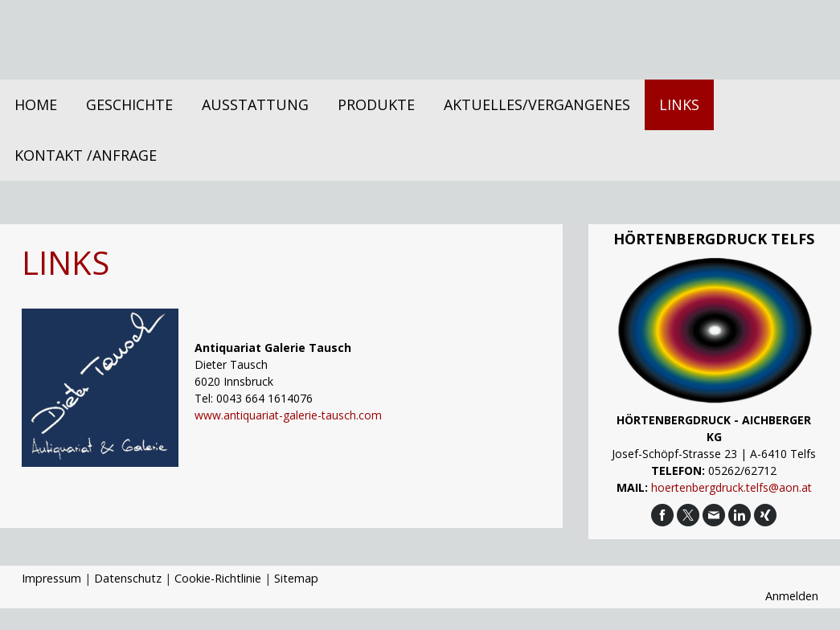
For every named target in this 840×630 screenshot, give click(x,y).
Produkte (376, 104)
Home (36, 104)
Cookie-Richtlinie (218, 578)
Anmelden (792, 596)
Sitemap (296, 578)
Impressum (51, 578)
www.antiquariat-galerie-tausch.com (288, 415)
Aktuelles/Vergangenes (537, 104)
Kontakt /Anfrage (86, 155)
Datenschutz (128, 578)
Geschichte (129, 104)
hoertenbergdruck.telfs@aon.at (731, 487)
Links (679, 104)
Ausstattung (255, 104)
